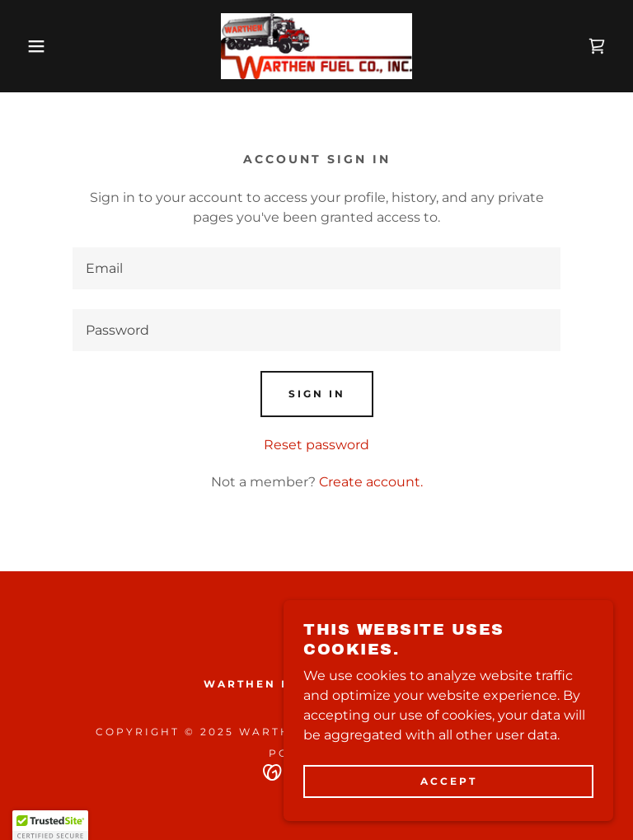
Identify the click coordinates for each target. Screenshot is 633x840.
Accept (449, 781)
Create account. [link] (371, 482)
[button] (32, 46)
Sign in (317, 394)
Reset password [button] (316, 445)
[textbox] (316, 268)
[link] (316, 46)
